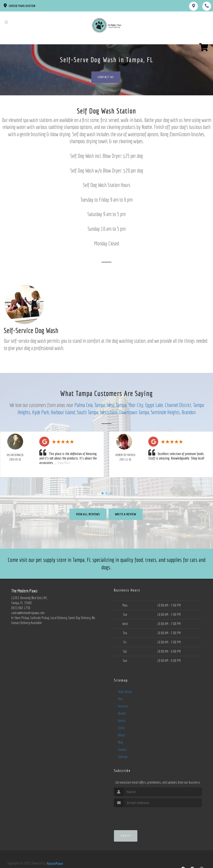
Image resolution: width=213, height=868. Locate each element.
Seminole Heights (165, 412)
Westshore (109, 412)
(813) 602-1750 (21, 608)
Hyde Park (41, 412)
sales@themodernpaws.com (28, 613)
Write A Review (126, 514)
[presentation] (140, 816)
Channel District (178, 405)
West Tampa (117, 405)
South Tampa (87, 412)
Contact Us (106, 77)
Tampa (100, 405)
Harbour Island (63, 412)
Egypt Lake (154, 405)
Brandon (189, 412)
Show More (64, 463)
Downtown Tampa (134, 412)
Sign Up (126, 836)
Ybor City (136, 405)
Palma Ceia (83, 405)
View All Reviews (88, 514)
